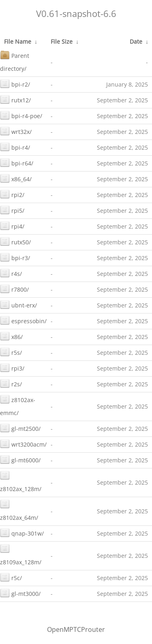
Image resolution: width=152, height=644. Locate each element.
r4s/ (11, 273)
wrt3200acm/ (23, 444)
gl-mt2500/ (20, 428)
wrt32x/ (16, 131)
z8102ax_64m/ (19, 510)
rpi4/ (12, 226)
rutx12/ (15, 99)
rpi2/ (12, 194)
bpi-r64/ (17, 162)
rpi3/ (12, 368)
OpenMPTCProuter (76, 629)
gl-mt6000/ (20, 459)
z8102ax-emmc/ (18, 406)
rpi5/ (12, 210)
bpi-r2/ (15, 84)
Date (136, 41)
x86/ (11, 336)
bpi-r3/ (15, 257)
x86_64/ (16, 178)
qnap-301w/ (22, 533)
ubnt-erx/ (18, 304)
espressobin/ (23, 320)
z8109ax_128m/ (21, 555)
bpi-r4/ (15, 147)
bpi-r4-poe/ (21, 115)
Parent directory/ (15, 61)
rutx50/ (15, 241)
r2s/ (11, 383)
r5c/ (11, 577)
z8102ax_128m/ (21, 482)
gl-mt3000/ (20, 593)
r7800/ (14, 289)
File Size (62, 41)
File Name (18, 41)
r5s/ (11, 352)
